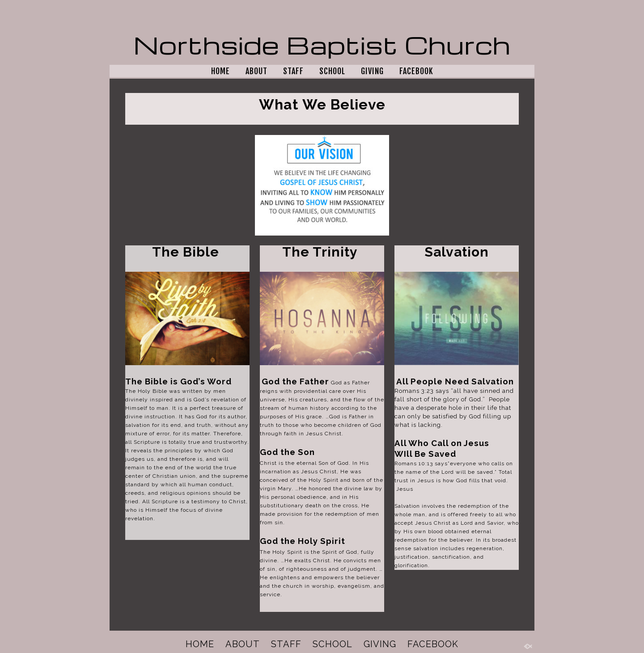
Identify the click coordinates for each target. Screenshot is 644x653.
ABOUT (256, 71)
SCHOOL (332, 71)
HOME (220, 71)
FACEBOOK (416, 71)
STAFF (293, 71)
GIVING (372, 71)
